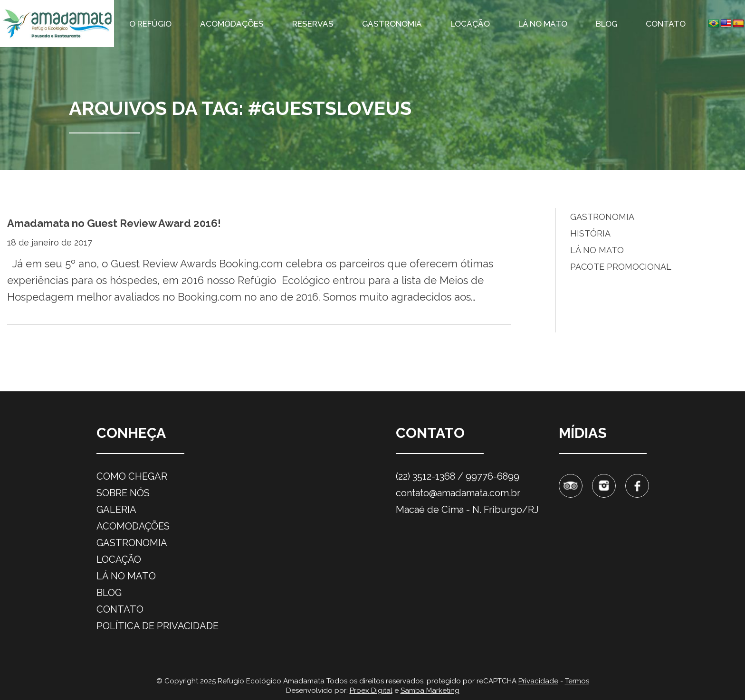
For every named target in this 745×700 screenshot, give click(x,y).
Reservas (313, 24)
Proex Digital (371, 691)
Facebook (637, 486)
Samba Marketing (430, 691)
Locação (470, 24)
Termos (577, 681)
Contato (666, 24)
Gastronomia (392, 24)
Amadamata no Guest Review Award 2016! (114, 223)
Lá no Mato (597, 250)
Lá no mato (543, 24)
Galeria (116, 510)
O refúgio (150, 24)
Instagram (604, 486)
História (590, 233)
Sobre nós (123, 493)
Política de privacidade (158, 626)
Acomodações (232, 24)
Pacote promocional (621, 267)
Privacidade (538, 681)
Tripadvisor (571, 486)
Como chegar (132, 476)
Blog (607, 24)
